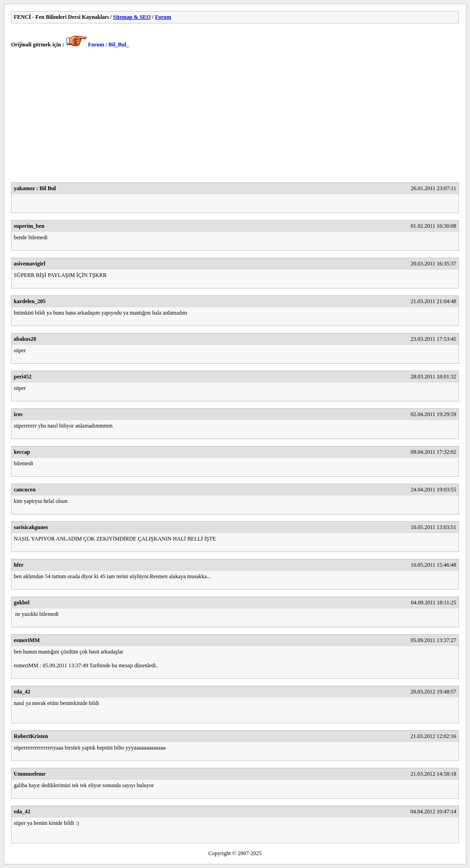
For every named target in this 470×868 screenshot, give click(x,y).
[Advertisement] (235, 118)
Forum (163, 17)
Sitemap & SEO (132, 17)
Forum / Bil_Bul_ (109, 45)
